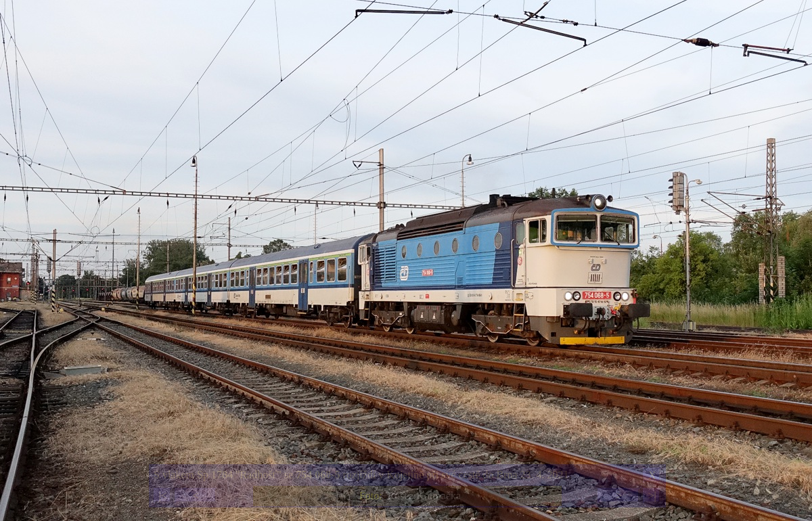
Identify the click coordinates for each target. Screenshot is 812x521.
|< (162, 496)
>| (652, 496)
